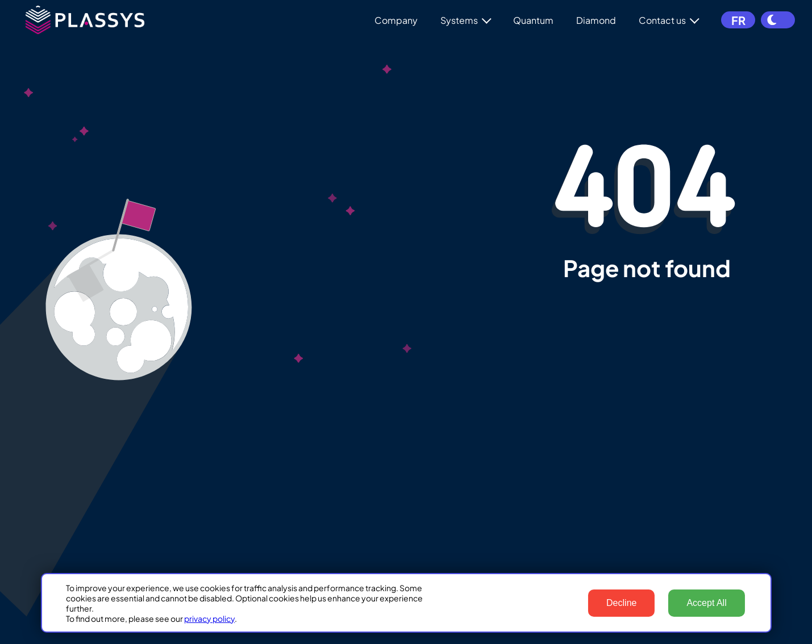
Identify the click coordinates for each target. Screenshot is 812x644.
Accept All (706, 603)
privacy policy (209, 618)
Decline (621, 603)
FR (738, 20)
